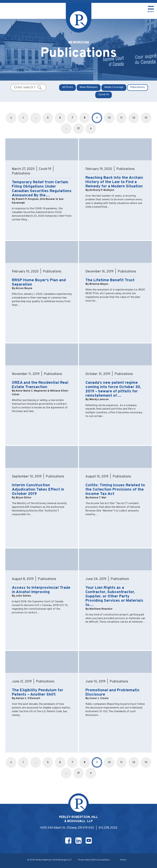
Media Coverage (114, 87)
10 (109, 118)
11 (121, 118)
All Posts (68, 87)
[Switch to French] (123, 860)
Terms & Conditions (101, 860)
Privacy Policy (84, 860)
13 (146, 118)
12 (134, 118)
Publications (138, 87)
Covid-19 (104, 95)
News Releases (89, 87)
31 (78, 129)
